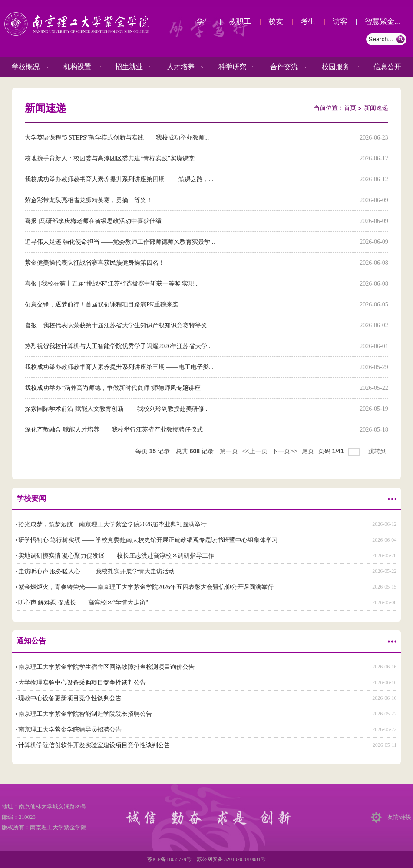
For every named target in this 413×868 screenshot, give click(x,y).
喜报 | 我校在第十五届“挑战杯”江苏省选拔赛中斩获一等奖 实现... (112, 284)
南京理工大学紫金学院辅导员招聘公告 (70, 730)
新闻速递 (376, 108)
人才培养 (181, 67)
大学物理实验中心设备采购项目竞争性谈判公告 (82, 683)
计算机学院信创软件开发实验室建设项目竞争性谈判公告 (94, 745)
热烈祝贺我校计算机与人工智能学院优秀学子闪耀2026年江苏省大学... (118, 346)
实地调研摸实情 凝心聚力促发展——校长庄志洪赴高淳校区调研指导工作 (116, 556)
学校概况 (26, 67)
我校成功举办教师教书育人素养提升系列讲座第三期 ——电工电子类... (119, 367)
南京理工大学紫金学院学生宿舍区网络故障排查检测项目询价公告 (106, 667)
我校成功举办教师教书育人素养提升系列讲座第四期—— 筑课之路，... (119, 179)
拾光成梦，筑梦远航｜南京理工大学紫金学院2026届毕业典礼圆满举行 (112, 524)
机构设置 (77, 67)
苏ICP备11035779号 (169, 859)
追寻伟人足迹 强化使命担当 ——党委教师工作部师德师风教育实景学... (120, 242)
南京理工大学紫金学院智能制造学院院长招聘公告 (85, 714)
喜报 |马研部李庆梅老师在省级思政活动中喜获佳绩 (93, 221)
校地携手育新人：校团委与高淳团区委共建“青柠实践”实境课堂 (109, 158)
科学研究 (232, 67)
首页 (350, 108)
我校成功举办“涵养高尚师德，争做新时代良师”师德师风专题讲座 (112, 388)
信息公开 (387, 67)
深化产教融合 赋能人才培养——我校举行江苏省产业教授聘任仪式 (114, 430)
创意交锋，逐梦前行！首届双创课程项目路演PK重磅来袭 (102, 304)
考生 (308, 22)
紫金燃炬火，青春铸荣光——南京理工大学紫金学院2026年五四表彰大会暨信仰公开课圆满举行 (146, 587)
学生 (204, 22)
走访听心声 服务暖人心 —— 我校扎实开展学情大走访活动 (97, 571)
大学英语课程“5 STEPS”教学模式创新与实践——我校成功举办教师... (117, 138)
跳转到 (378, 451)
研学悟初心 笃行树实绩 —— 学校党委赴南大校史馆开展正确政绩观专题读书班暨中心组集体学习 (148, 540)
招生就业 (129, 67)
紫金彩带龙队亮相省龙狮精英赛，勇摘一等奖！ (89, 200)
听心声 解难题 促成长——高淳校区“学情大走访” (83, 603)
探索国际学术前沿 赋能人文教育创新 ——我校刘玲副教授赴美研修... (117, 409)
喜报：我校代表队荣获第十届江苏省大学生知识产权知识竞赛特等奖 (116, 325)
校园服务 (336, 67)
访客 (340, 22)
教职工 (240, 22)
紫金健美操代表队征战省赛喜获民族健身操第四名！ (95, 263)
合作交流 (284, 67)
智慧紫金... (382, 22)
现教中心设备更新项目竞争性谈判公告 (70, 698)
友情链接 (399, 817)
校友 (276, 22)
